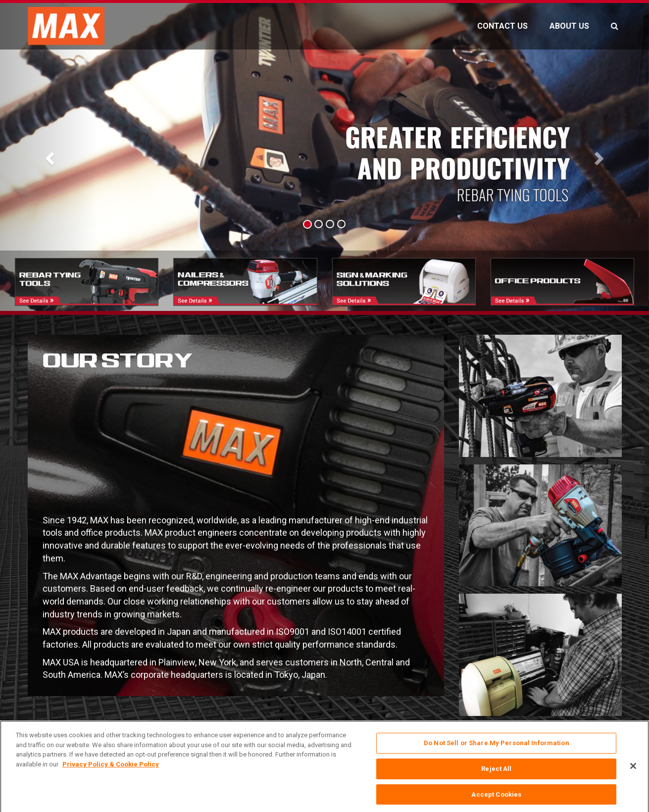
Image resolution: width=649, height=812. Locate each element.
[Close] (633, 778)
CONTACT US (502, 26)
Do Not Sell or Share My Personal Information (497, 754)
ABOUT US (569, 26)
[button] (49, 155)
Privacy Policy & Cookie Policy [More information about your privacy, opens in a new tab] (111, 775)
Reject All (496, 780)
